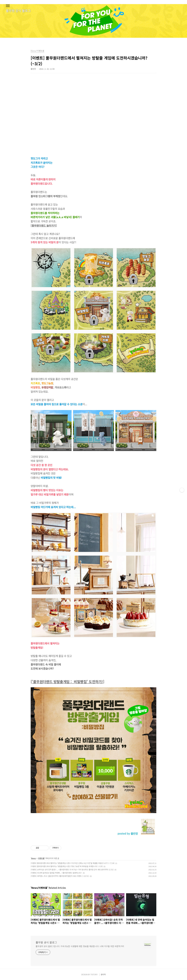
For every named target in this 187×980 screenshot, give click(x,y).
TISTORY (94, 974)
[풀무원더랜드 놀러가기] (44, 225)
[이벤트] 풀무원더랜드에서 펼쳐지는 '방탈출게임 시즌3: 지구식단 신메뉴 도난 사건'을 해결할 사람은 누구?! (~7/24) (73, 863)
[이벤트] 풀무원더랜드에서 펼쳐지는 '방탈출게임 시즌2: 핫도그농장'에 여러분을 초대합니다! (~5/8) (67, 866)
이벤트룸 (41, 858)
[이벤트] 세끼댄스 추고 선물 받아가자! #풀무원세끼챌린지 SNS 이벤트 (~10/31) (60, 876)
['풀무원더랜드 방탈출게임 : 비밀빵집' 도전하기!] (67, 681)
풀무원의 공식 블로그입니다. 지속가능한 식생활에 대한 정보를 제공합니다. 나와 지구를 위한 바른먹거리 (80, 946)
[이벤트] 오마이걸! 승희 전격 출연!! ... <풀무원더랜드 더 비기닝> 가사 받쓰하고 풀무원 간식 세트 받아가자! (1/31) (72, 869)
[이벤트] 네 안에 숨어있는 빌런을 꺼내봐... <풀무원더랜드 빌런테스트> (56, 873)
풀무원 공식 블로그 (46, 942)
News (34, 858)
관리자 (103, 974)
